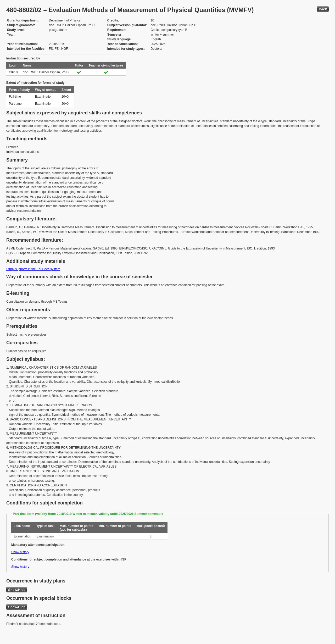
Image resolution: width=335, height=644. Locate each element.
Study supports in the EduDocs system (33, 269)
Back (323, 9)
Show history (20, 552)
